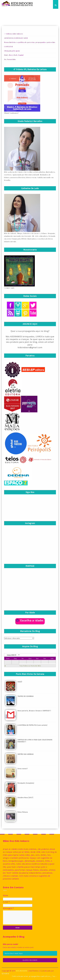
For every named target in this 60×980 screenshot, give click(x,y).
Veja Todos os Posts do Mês (30, 666)
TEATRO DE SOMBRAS (26, 696)
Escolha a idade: (32, 620)
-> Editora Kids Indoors (13, 34)
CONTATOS (8, 46)
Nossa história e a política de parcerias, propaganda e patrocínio (30, 42)
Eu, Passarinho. (10, 59)
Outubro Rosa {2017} (25, 798)
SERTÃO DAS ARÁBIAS (26, 754)
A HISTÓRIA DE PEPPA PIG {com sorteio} (32, 725)
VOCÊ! (20, 682)
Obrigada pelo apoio (12, 51)
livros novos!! (23, 769)
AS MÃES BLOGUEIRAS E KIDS (16, 38)
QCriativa (5, 973)
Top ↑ (54, 976)
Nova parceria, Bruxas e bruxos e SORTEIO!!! (34, 711)
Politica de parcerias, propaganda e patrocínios (31, 976)
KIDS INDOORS (22, 971)
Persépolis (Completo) (26, 783)
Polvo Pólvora (23, 812)
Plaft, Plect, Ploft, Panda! (14, 55)
